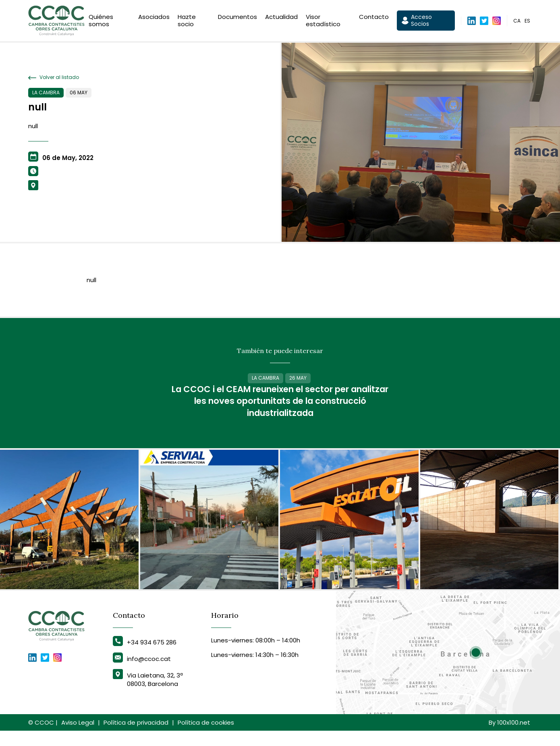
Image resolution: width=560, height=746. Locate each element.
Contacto (374, 18)
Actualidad (281, 18)
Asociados (154, 18)
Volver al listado (54, 77)
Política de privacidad (136, 738)
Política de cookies (206, 738)
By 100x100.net (509, 738)
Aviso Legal (78, 738)
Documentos (237, 18)
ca (517, 22)
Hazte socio (187, 21)
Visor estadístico (323, 21)
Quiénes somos (101, 21)
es (527, 22)
